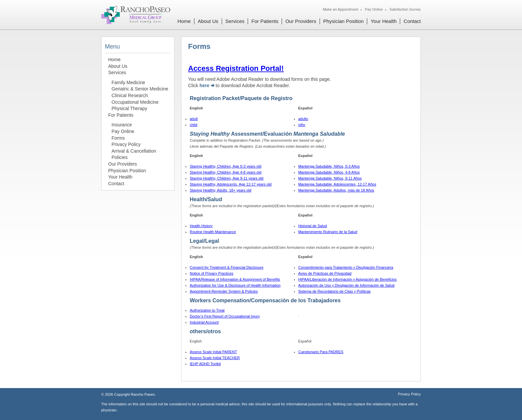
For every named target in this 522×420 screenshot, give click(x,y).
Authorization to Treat (207, 310)
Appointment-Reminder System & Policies (224, 291)
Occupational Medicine (135, 102)
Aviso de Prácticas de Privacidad (325, 273)
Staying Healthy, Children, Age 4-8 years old (226, 172)
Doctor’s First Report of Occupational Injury (225, 316)
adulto (303, 119)
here (204, 85)
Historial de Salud (313, 226)
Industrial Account (204, 322)
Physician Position (344, 21)
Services (235, 21)
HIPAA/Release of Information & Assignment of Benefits (235, 279)
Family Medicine (128, 82)
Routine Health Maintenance (213, 232)
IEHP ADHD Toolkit (205, 364)
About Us (208, 21)
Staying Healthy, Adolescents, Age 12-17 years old (231, 184)
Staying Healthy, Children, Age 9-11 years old (227, 178)
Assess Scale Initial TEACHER (215, 358)
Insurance (122, 125)
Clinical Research (130, 95)
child (194, 125)
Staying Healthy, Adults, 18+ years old (221, 190)
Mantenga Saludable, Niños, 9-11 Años (330, 178)
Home (184, 21)
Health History (201, 226)
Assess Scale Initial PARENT (213, 352)
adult (194, 119)
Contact (412, 21)
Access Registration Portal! (236, 68)
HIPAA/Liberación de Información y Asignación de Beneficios (348, 279)
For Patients (265, 21)
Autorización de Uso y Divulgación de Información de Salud (346, 285)
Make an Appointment (341, 9)
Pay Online (374, 9)
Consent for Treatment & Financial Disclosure (227, 267)
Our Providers (301, 21)
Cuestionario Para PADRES (321, 352)
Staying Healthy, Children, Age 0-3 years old (226, 166)
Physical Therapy (129, 108)
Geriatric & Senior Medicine (140, 89)
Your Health (384, 21)
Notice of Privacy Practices (212, 273)
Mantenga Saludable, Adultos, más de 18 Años (336, 190)
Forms (118, 138)
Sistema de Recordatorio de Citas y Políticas (335, 291)
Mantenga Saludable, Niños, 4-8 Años (329, 172)
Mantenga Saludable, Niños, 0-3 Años (329, 166)
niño (302, 125)
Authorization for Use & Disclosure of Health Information (235, 285)
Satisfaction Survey (405, 9)
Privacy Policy (126, 144)
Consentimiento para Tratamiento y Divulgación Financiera (346, 267)
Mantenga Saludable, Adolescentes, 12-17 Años (337, 184)
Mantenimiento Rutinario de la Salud (328, 232)
